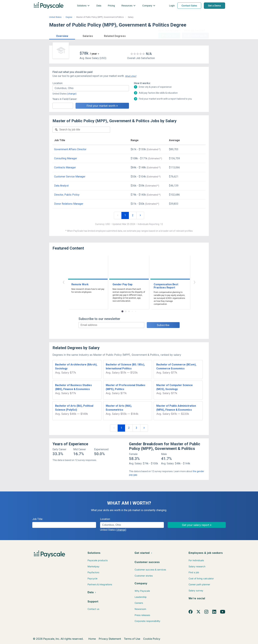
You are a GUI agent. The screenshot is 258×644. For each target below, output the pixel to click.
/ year (93, 54)
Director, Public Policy (67, 195)
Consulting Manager (66, 158)
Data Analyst (61, 186)
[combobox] (91, 88)
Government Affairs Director (70, 149)
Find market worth (195, 36)
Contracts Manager (65, 167)
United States (55, 17)
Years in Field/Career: (65, 99)
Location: (58, 83)
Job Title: (38, 519)
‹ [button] (64, 282)
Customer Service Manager (70, 177)
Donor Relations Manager (69, 204)
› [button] (194, 282)
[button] (62, 36)
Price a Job (169, 36)
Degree (69, 17)
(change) (72, 94)
